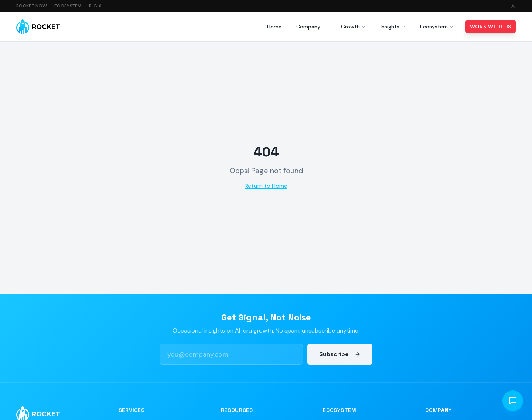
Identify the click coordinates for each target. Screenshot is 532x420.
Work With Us (491, 27)
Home (274, 27)
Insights (393, 27)
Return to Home (266, 186)
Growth (353, 27)
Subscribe (340, 354)
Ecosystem (68, 6)
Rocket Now (32, 6)
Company (311, 27)
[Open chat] (513, 401)
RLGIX (95, 6)
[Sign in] (513, 6)
